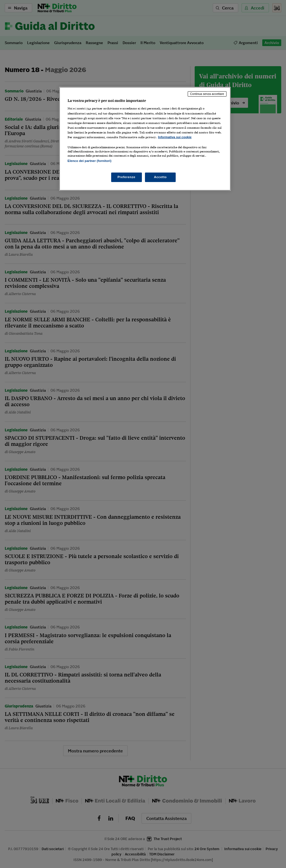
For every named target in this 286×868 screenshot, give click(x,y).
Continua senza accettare (207, 94)
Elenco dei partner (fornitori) (90, 161)
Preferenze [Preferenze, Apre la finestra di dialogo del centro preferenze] (127, 177)
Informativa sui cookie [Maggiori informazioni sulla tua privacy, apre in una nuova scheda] (175, 137)
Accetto (160, 177)
